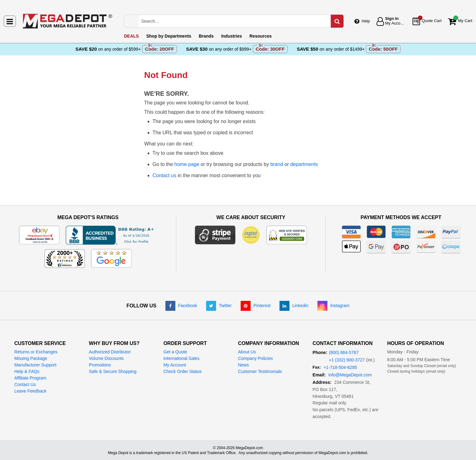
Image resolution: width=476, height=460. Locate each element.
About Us (247, 352)
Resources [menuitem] (261, 36)
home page (187, 164)
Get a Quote (175, 352)
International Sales (182, 358)
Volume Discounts (106, 358)
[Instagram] (333, 306)
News (243, 365)
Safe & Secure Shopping (113, 371)
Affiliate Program (30, 378)
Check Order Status (183, 371)
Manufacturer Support (35, 365)
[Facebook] (181, 306)
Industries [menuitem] (231, 36)
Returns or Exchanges (36, 352)
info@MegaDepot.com (350, 375)
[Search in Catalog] (337, 21)
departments (304, 164)
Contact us (164, 175)
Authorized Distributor (110, 352)
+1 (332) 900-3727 (347, 360)
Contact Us (25, 384)
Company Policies (255, 358)
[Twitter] (219, 306)
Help (366, 21)
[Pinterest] (256, 306)
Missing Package (31, 358)
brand (277, 164)
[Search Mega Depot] (240, 21)
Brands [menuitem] (206, 36)
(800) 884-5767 (344, 352)
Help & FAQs (27, 371)
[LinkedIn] (294, 306)
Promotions (100, 365)
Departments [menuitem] (169, 36)
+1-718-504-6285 (340, 367)
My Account (175, 365)
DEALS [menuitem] (131, 36)
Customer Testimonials (260, 371)
